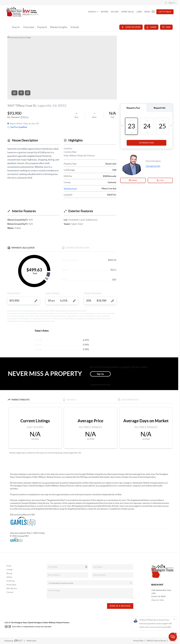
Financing (10, 581)
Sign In (170, 3)
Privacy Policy (138, 641)
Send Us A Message (120, 606)
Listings (9, 570)
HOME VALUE (128, 12)
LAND (139, 12)
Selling (9, 577)
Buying (9, 573)
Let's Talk (165, 12)
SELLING (115, 12)
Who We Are (12, 588)
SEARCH (93, 12)
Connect (10, 592)
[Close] (174, 619)
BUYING (105, 12)
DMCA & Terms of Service (156, 641)
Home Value (11, 585)
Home (9, 566)
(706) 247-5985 (158, 600)
